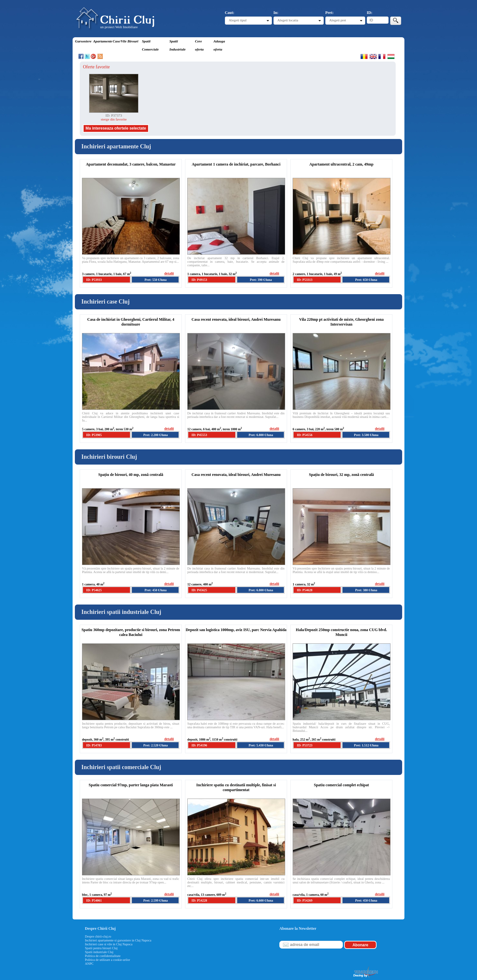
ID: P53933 (94, 280)
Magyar (391, 56)
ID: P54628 (305, 590)
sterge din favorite (114, 119)
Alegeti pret (338, 20)
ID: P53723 (305, 745)
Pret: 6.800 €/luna (261, 435)
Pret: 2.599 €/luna (156, 900)
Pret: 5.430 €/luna (261, 745)
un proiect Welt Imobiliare (119, 27)
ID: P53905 (94, 435)
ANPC (89, 964)
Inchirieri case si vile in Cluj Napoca (109, 944)
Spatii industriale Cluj (99, 952)
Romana (364, 56)
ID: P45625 (199, 590)
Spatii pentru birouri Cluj (101, 948)
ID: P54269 (305, 900)
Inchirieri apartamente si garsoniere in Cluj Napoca (118, 940)
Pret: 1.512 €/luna (366, 745)
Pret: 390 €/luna (261, 280)
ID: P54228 (199, 900)
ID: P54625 (94, 590)
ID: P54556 (305, 435)
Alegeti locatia (288, 20)
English (373, 56)
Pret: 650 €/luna (366, 280)
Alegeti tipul (238, 20)
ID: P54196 (199, 745)
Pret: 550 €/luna (156, 280)
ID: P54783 (94, 745)
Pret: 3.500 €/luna (366, 435)
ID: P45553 (199, 435)
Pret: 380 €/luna (366, 590)
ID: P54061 (94, 900)
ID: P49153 (199, 280)
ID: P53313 (305, 280)
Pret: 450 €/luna (156, 590)
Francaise (382, 56)
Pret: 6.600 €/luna (261, 900)
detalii (169, 273)
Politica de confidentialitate (103, 956)
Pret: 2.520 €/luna (156, 745)
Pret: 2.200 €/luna (156, 435)
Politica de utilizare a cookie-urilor (107, 960)
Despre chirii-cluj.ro (98, 936)
